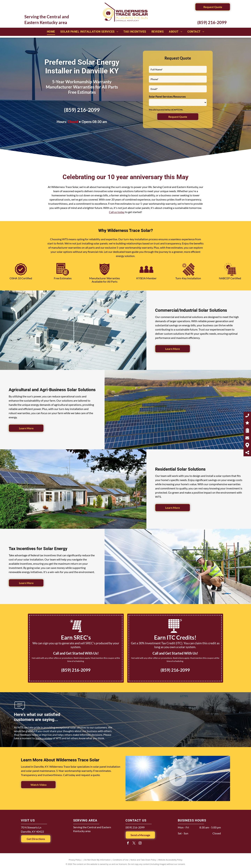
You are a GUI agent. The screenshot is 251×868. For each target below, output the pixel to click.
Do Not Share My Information (98, 860)
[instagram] (140, 844)
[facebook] (128, 844)
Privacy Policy (75, 860)
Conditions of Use (121, 860)
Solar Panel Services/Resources (167, 97)
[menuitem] (51, 32)
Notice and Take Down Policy (143, 860)
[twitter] (134, 844)
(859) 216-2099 (212, 22)
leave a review (44, 738)
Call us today (117, 212)
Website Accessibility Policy (170, 860)
